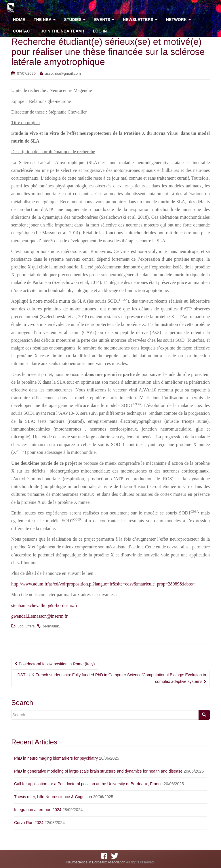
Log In (100, 31)
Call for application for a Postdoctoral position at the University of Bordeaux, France (88, 784)
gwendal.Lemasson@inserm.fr (39, 616)
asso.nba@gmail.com (63, 73)
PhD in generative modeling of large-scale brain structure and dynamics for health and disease (98, 771)
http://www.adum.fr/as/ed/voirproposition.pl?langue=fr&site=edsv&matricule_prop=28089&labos (102, 584)
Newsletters (140, 20)
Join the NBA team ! (62, 31)
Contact (23, 31)
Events (104, 20)
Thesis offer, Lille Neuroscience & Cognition (53, 797)
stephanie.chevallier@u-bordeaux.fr (44, 605)
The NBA (45, 20)
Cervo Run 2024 (29, 823)
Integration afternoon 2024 (38, 810)
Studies (75, 20)
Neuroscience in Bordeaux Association (96, 862)
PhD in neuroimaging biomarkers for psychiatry (56, 758)
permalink (51, 626)
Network (178, 20)
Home (19, 20)
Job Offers (26, 626)
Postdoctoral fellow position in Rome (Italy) (55, 664)
